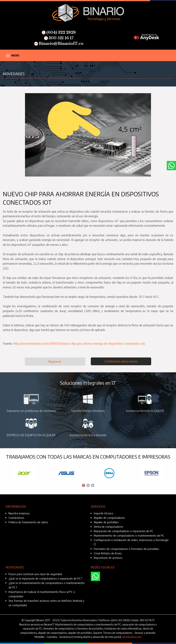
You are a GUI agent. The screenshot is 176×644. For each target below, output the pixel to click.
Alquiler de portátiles (106, 522)
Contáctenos (16, 518)
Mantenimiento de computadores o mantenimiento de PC (129, 535)
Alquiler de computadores (109, 518)
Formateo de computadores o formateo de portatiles (126, 549)
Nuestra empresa (19, 513)
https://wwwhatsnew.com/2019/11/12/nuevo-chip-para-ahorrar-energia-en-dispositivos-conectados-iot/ (79, 344)
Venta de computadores (108, 527)
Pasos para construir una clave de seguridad (35, 574)
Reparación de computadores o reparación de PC (123, 531)
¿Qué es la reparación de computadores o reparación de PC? (45, 578)
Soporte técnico (103, 513)
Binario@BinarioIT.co (59, 44)
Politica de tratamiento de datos (28, 522)
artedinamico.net (132, 637)
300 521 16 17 (59, 38)
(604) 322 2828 (59, 32)
